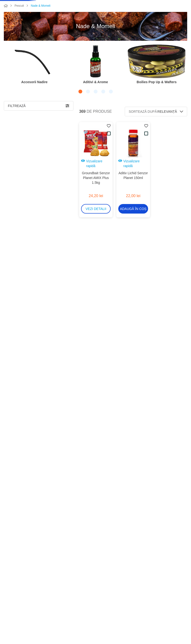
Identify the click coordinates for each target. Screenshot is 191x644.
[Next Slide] (183, 85)
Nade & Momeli (41, 24)
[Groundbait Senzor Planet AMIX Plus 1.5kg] (96, 179)
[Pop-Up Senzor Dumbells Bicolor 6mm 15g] (133, 367)
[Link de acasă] (6, 24)
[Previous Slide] (8, 85)
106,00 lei (60, 520)
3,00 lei (44, 520)
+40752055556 (178, 606)
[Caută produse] (38, 9)
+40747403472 (178, 600)
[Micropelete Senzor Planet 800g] (133, 271)
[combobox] (77, 9)
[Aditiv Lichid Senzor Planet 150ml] (133, 179)
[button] (84, 108)
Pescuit (19, 24)
